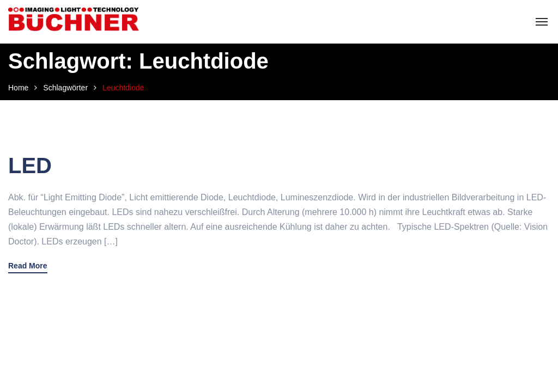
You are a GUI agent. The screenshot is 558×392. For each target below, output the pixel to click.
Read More (28, 266)
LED (30, 166)
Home (18, 88)
